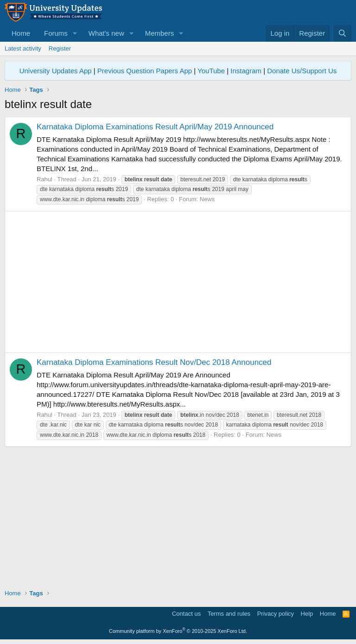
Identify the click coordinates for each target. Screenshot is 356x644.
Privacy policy (276, 614)
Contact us (186, 614)
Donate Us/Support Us (302, 71)
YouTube (211, 71)
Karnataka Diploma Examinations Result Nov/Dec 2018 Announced (154, 362)
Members (160, 33)
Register (60, 48)
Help (307, 614)
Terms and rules (229, 614)
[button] (75, 33)
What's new (106, 33)
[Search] (342, 33)
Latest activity (23, 48)
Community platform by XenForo (178, 631)
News (207, 199)
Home (21, 33)
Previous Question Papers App (145, 71)
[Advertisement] (178, 282)
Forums (56, 33)
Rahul (44, 179)
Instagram (246, 71)
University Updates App (56, 71)
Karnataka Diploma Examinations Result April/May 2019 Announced (155, 127)
